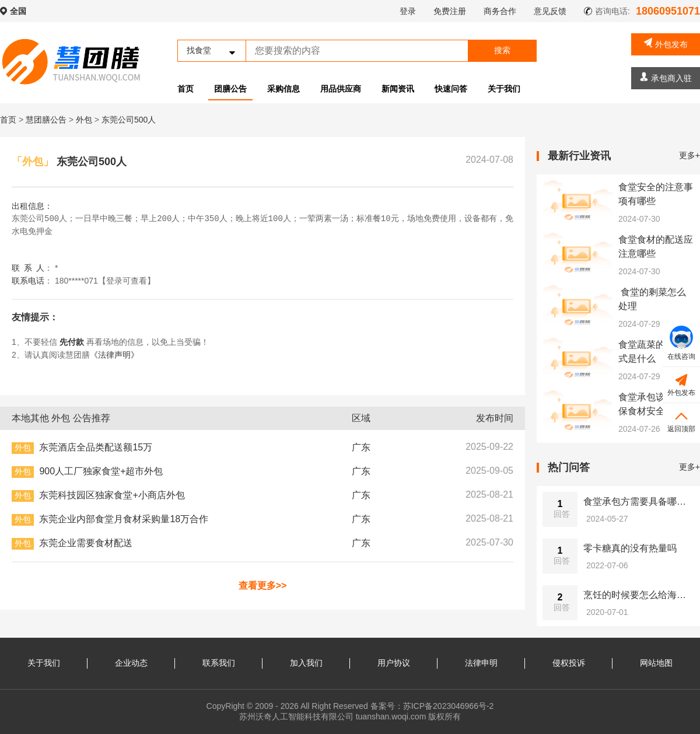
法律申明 (481, 663)
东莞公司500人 (129, 120)
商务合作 (500, 11)
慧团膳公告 (46, 120)
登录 (408, 11)
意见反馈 (550, 11)
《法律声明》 (114, 355)
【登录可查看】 (127, 281)
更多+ (689, 155)
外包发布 (666, 43)
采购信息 (283, 89)
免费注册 (450, 11)
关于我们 (504, 89)
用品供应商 (341, 89)
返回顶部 (681, 420)
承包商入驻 (666, 77)
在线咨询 (681, 343)
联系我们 (219, 663)
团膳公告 (230, 89)
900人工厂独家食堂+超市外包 (101, 471)
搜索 (502, 50)
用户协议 (394, 663)
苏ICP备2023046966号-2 (449, 706)
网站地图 (656, 663)
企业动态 (131, 663)
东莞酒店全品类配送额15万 (96, 447)
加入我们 (306, 663)
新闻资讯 (398, 89)
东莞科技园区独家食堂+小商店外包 (112, 495)
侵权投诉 (569, 663)
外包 (85, 120)
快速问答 (451, 89)
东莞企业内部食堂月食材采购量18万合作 (124, 519)
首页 (185, 89)
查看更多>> (263, 586)
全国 (18, 11)
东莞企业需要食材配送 (86, 543)
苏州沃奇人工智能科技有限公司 (296, 716)
